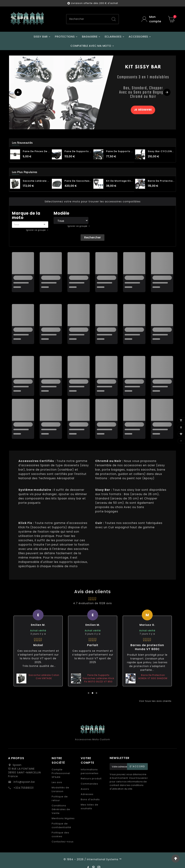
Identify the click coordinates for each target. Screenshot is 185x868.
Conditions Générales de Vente (61, 809)
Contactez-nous (63, 842)
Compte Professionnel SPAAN (61, 773)
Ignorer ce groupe (36, 230)
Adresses (87, 794)
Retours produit (91, 779)
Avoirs (85, 789)
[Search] (114, 19)
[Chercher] (88, 19)
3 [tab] (96, 693)
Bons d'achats (90, 799)
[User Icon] (152, 19)
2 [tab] (92, 693)
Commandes (89, 784)
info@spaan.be (24, 782)
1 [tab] (89, 693)
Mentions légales (63, 818)
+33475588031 (23, 788)
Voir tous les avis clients (155, 701)
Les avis (57, 782)
